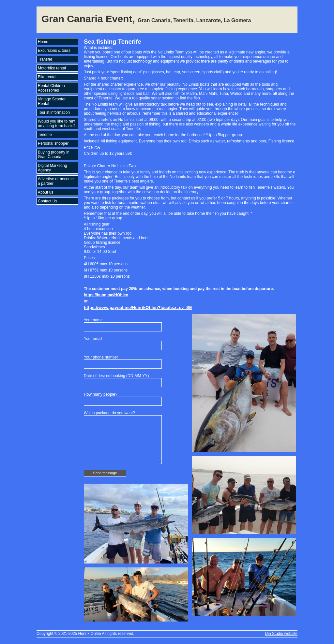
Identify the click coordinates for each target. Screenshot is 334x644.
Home (43, 42)
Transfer (45, 59)
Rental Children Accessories (51, 88)
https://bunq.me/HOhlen (106, 295)
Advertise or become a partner (56, 181)
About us (46, 192)
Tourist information (54, 112)
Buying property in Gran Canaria (54, 154)
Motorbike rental (52, 68)
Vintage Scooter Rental (52, 101)
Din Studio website (281, 634)
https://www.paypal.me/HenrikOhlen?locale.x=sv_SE (138, 307)
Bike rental (47, 77)
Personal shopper (53, 143)
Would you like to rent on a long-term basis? (57, 124)
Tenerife (45, 135)
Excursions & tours (54, 51)
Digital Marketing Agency (52, 168)
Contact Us (47, 201)
